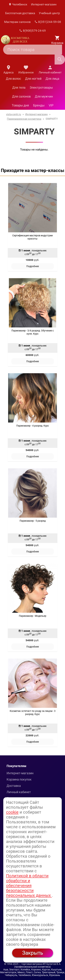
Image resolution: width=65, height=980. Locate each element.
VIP (51, 105)
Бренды (39, 105)
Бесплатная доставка (20, 13)
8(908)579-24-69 (32, 31)
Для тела (19, 87)
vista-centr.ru (14, 114)
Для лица (52, 79)
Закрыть (33, 953)
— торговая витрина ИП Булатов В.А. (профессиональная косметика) (38, 965)
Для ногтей (33, 79)
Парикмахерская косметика (24, 119)
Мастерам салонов (17, 22)
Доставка (14, 786)
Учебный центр (49, 13)
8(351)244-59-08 (48, 22)
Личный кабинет (19, 792)
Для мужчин (44, 96)
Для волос (13, 79)
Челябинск (18, 4)
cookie (12, 812)
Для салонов (21, 96)
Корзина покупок (19, 779)
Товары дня (20, 105)
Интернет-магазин (44, 4)
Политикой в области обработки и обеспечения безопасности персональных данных (29, 886)
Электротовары (41, 87)
